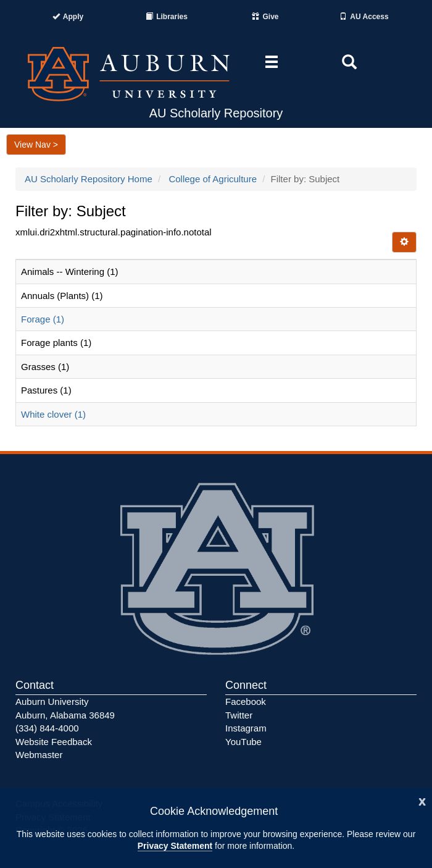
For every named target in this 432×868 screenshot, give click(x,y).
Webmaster (39, 755)
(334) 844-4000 (47, 728)
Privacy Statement (175, 846)
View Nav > (36, 145)
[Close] (422, 800)
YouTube (243, 742)
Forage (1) (43, 319)
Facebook (246, 702)
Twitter (239, 715)
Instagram (246, 728)
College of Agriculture (213, 179)
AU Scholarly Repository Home (89, 179)
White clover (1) (53, 414)
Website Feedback (54, 742)
